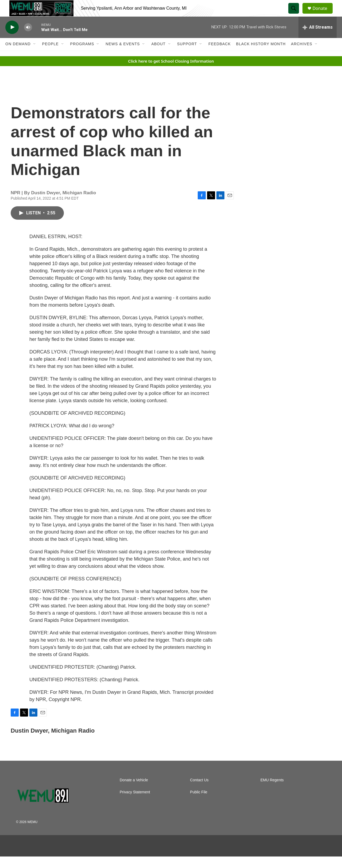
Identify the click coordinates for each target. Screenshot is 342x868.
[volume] (28, 39)
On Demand (18, 56)
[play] (12, 39)
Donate (323, 14)
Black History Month (261, 56)
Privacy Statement (135, 804)
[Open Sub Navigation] (35, 56)
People (50, 56)
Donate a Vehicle (134, 792)
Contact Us (199, 792)
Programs (82, 56)
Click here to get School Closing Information (171, 73)
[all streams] (318, 39)
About (158, 56)
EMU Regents (272, 792)
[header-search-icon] (296, 14)
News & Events (123, 56)
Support (187, 56)
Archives (302, 56)
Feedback (219, 56)
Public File (199, 804)
